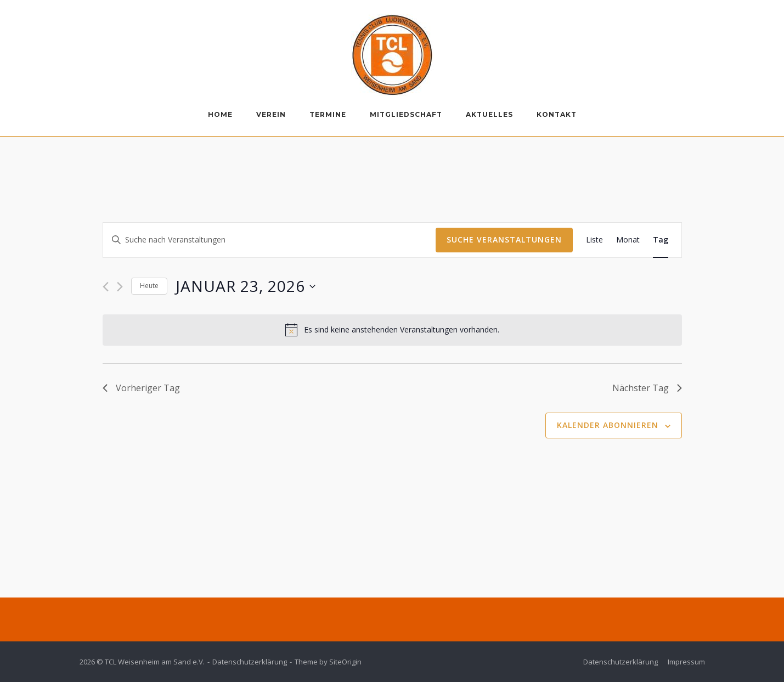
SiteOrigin (345, 662)
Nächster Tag (647, 388)
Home (220, 114)
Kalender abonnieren (608, 425)
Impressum (686, 662)
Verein (271, 114)
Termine (328, 114)
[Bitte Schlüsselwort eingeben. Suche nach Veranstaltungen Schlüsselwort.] (269, 240)
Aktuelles (489, 114)
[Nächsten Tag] (120, 287)
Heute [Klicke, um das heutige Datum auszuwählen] (149, 286)
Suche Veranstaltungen (504, 239)
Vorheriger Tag (141, 388)
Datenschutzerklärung (250, 662)
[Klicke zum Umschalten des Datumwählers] (246, 286)
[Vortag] (106, 287)
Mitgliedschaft (406, 114)
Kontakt (557, 114)
